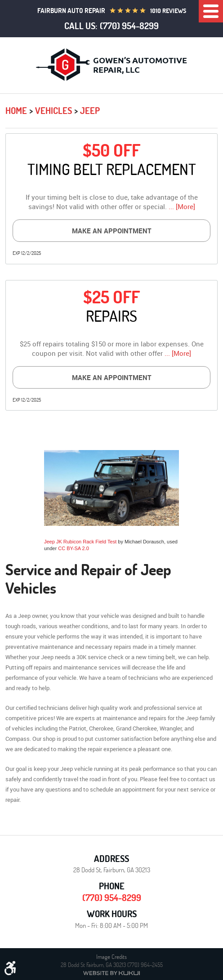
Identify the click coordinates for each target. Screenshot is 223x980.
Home (16, 111)
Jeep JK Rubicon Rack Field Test (80, 542)
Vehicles (54, 111)
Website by (111, 973)
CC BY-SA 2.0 (74, 548)
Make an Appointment (112, 231)
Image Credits (111, 957)
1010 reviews (168, 11)
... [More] (181, 206)
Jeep (90, 111)
